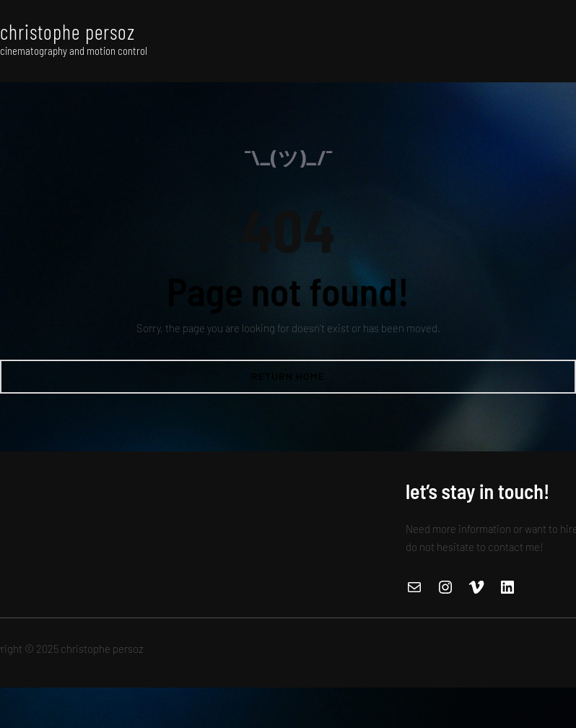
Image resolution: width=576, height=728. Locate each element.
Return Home (288, 376)
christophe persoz (67, 32)
